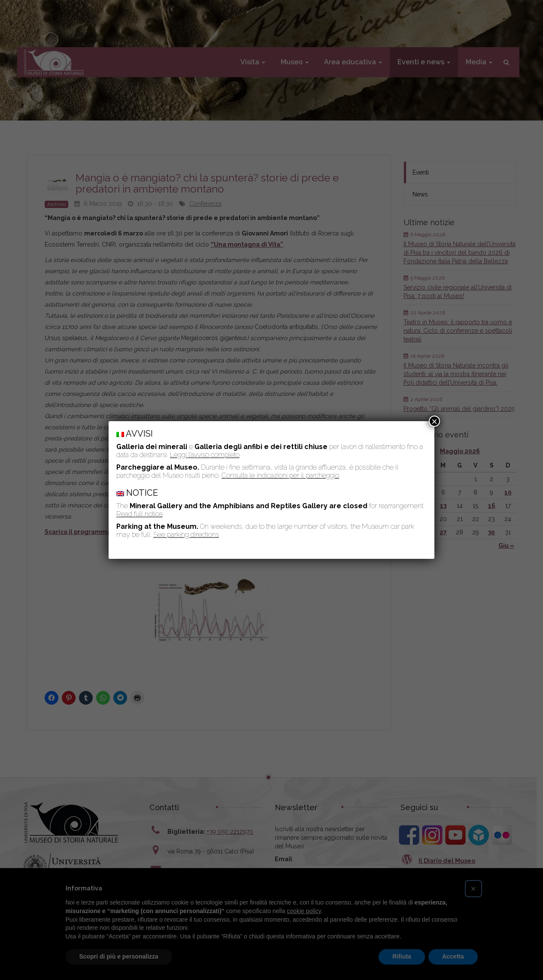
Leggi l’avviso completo (205, 455)
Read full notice (140, 514)
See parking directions (186, 535)
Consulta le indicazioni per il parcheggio (280, 475)
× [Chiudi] (434, 421)
